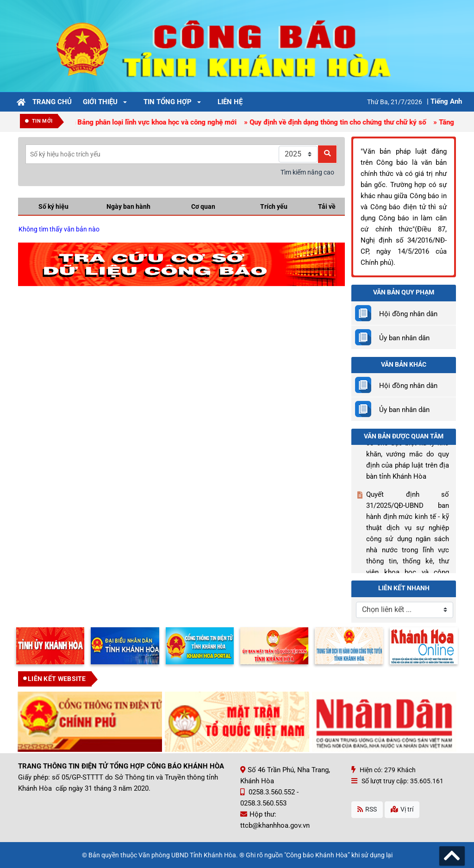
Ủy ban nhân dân (404, 338)
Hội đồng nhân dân (408, 314)
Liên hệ (230, 102)
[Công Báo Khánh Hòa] (237, 45)
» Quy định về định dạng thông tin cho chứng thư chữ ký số (337, 122)
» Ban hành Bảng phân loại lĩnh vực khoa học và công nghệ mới (142, 122)
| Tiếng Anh (444, 101)
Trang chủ (52, 102)
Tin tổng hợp (168, 102)
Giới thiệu (100, 102)
